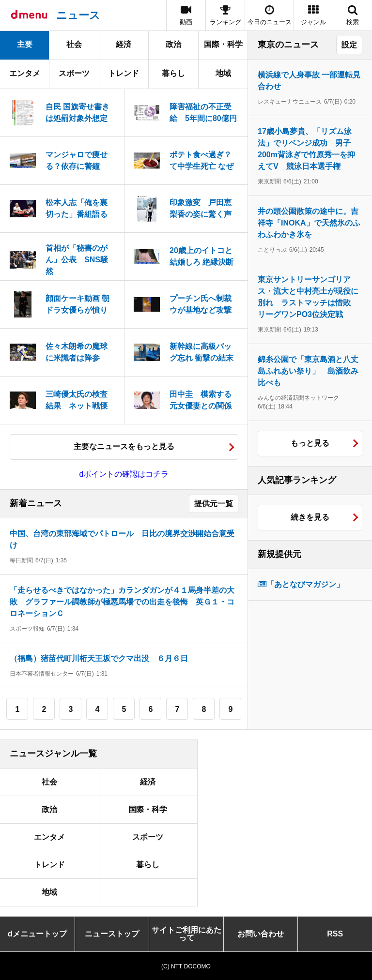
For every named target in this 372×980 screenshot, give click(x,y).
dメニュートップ (37, 934)
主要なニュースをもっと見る (124, 446)
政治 (173, 44)
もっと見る (310, 443)
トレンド (124, 73)
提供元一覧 (214, 504)
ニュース (78, 15)
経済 (124, 44)
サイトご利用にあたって (186, 934)
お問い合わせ (261, 934)
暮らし (173, 73)
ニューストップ (112, 934)
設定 (349, 45)
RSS (335, 934)
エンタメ (25, 73)
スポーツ (74, 73)
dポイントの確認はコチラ (124, 474)
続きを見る (310, 517)
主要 (25, 44)
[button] (313, 15)
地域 (223, 73)
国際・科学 (223, 44)
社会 (74, 44)
